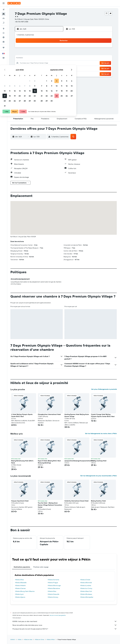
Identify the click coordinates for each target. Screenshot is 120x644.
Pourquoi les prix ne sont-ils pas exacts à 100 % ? (65, 629)
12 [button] (37, 58)
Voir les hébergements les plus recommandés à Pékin (99, 476)
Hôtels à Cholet (85, 580)
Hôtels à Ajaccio (20, 597)
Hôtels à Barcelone (54, 588)
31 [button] (27, 73)
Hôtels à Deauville (53, 594)
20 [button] (41, 63)
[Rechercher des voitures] (4, 18)
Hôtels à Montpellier (87, 597)
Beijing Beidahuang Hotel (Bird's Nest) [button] (22, 462)
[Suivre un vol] (4, 33)
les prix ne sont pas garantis (58, 615)
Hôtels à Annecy (53, 597)
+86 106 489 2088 (22, 22)
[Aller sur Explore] (4, 29)
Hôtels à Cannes (20, 588)
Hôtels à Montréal (86, 583)
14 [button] (47, 58)
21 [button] (47, 63)
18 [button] (32, 63)
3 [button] (27, 53)
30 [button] (57, 68)
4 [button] (32, 53)
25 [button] (31, 68)
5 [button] (37, 53)
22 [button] (52, 63)
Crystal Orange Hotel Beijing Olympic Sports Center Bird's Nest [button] (103, 415)
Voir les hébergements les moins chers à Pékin (101, 433)
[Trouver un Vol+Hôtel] (4, 23)
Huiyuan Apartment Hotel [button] (20, 501)
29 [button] (52, 68)
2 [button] (57, 48)
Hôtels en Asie (28, 639)
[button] (4, 3)
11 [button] (31, 58)
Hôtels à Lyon (19, 594)
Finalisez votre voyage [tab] (41, 567)
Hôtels (20, 639)
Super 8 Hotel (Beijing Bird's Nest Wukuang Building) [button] (49, 462)
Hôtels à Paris (19, 580)
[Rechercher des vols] (4, 10)
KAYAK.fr (13, 639)
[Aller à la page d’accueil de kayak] (14, 3)
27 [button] (42, 68)
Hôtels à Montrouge (54, 585)
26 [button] (36, 68)
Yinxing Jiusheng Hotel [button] (99, 461)
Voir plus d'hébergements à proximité (104, 389)
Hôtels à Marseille (21, 583)
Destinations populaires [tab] (22, 567)
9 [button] (57, 53)
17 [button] (26, 63)
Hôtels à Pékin (51, 639)
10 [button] (27, 58)
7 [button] (46, 53)
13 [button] (42, 58)
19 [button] (37, 63)
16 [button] (57, 58)
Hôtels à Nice (52, 591)
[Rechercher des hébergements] (4, 14)
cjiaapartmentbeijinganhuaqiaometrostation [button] (79, 461)
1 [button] (52, 48)
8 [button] (52, 53)
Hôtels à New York (86, 591)
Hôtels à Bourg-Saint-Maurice (25, 591)
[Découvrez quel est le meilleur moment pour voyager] (4, 37)
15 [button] (52, 58)
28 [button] (46, 68)
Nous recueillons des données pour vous (65, 625)
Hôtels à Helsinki (20, 585)
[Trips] (4, 48)
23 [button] (57, 63)
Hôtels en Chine (39, 639)
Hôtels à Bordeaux (86, 594)
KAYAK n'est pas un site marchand (65, 621)
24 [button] (26, 68)
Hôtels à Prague (53, 583)
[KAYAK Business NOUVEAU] (4, 42)
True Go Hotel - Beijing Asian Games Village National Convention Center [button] (50, 505)
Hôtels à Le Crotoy (86, 588)
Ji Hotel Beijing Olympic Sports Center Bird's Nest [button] (22, 415)
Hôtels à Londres (86, 585)
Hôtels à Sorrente (53, 580)
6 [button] (42, 53)
